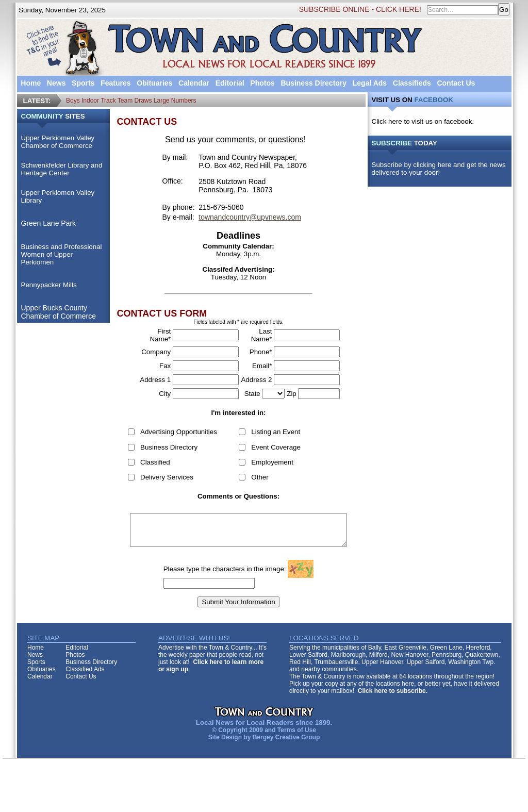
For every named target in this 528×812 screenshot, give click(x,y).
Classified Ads (82, 675)
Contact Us (453, 83)
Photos (260, 83)
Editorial (227, 83)
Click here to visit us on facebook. (426, 121)
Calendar (191, 83)
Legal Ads (367, 83)
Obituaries (152, 83)
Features (113, 83)
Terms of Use (294, 736)
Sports (80, 83)
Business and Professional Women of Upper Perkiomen (59, 254)
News (53, 83)
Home (28, 83)
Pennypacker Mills (46, 285)
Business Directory (311, 83)
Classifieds (409, 83)
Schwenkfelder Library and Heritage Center (59, 169)
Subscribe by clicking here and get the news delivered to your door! (441, 169)
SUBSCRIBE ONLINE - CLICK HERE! (363, 9)
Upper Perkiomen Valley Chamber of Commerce (55, 142)
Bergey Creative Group (283, 743)
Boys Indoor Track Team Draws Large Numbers (131, 101)
